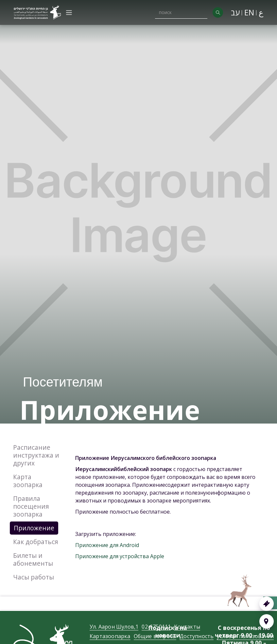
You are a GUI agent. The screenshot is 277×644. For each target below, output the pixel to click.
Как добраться (36, 542)
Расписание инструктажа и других (36, 455)
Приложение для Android (107, 545)
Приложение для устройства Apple (120, 556)
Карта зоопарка (28, 481)
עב (235, 12)
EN (249, 12)
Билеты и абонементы (33, 559)
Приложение (34, 528)
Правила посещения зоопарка (31, 506)
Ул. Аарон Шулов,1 (114, 633)
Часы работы (34, 577)
